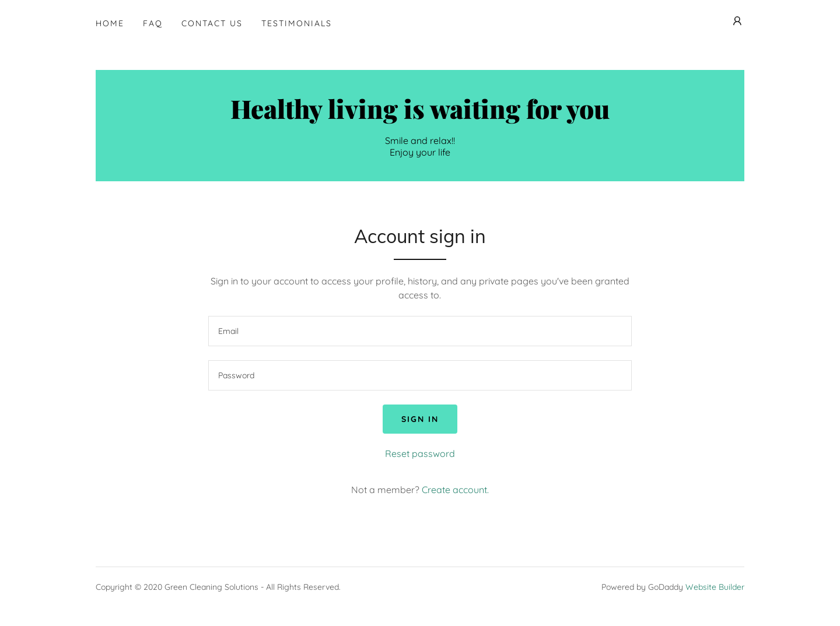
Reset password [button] (420, 453)
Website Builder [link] (715, 587)
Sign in (420, 419)
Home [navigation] (110, 23)
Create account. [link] (455, 490)
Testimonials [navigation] (297, 23)
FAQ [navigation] (153, 23)
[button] (737, 21)
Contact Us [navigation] (212, 23)
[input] (420, 331)
